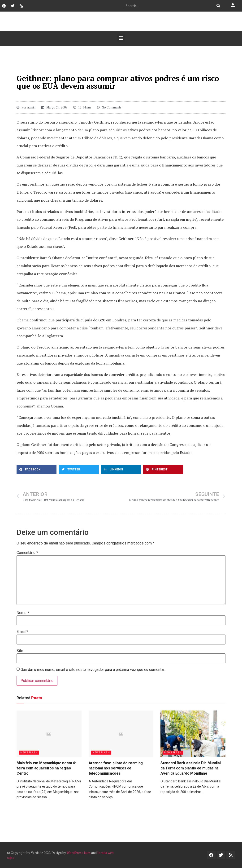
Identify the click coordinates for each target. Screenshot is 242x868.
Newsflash (29, 753)
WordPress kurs (79, 853)
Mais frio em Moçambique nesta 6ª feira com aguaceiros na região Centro (47, 768)
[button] (121, 38)
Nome (23, 613)
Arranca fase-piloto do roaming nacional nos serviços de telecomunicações (116, 768)
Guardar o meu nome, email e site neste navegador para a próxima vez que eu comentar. (93, 670)
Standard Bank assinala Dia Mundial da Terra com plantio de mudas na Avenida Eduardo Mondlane (190, 768)
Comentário (27, 553)
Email (22, 632)
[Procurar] (218, 6)
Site (20, 651)
